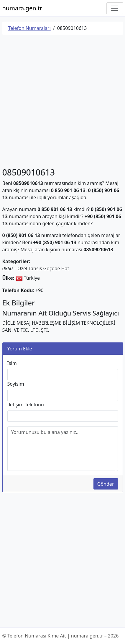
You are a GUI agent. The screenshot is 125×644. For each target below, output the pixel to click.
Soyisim (16, 384)
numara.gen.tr (22, 8)
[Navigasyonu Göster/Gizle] (115, 8)
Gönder (106, 484)
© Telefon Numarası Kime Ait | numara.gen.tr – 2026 (61, 636)
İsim (12, 363)
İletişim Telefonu (26, 405)
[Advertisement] (63, 102)
